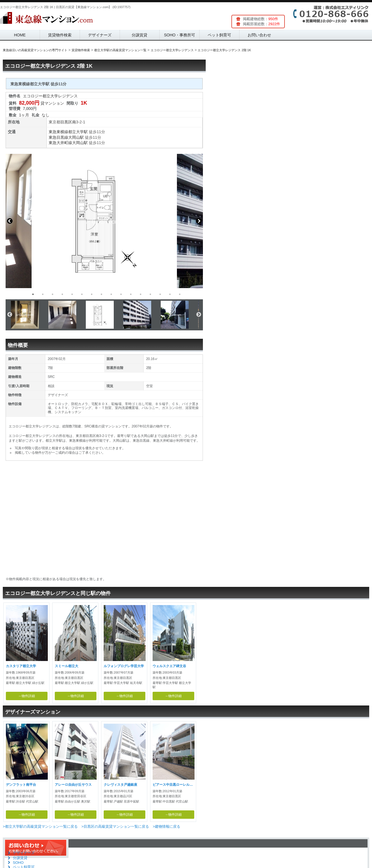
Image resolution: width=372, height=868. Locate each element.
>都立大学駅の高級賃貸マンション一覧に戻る (40, 826)
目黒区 (66, 122)
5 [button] (72, 294)
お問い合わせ (259, 35)
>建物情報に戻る (166, 826)
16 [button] (180, 294)
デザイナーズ (100, 35)
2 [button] (43, 294)
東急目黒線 (58, 137)
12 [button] (141, 294)
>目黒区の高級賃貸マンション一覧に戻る (115, 826)
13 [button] (150, 294)
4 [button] (62, 294)
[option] (104, 221)
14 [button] (160, 294)
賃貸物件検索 (60, 35)
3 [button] (53, 294)
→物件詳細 (27, 696)
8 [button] (101, 294)
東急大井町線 (60, 143)
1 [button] (33, 294)
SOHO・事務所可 (180, 35)
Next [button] (199, 221)
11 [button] (131, 294)
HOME (20, 35)
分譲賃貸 (139, 35)
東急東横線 (58, 132)
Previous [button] (10, 221)
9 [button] (111, 294)
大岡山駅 (76, 137)
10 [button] (121, 294)
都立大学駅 (78, 132)
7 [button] (92, 294)
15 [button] (170, 294)
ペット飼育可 (219, 35)
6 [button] (82, 294)
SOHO (18, 863)
